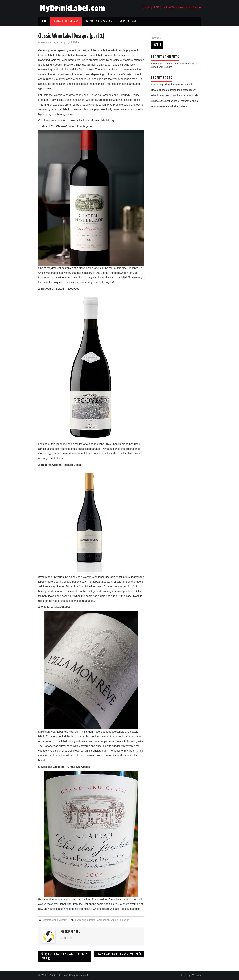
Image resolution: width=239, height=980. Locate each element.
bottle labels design (85, 920)
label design (103, 920)
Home (44, 22)
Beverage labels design (66, 22)
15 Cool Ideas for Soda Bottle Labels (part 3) (64, 956)
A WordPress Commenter (165, 64)
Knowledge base (127, 22)
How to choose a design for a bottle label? (173, 90)
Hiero (184, 975)
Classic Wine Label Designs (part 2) (119, 954)
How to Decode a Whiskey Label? (169, 106)
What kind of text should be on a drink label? (175, 95)
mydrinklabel (73, 42)
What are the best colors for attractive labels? (175, 101)
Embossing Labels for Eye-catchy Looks (172, 84)
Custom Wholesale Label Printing (181, 7)
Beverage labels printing (98, 22)
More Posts (67, 938)
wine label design (120, 920)
